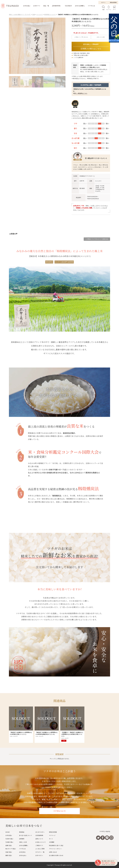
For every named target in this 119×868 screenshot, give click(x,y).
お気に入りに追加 (101, 37)
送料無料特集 (56, 6)
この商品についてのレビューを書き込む (97, 239)
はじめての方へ (40, 832)
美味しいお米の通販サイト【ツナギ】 (20, 15)
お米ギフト (37, 6)
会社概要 (52, 842)
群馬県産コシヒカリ (50, 15)
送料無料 (22, 839)
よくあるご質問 (40, 849)
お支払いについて (41, 842)
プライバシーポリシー (55, 849)
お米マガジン (39, 855)
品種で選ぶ (9, 845)
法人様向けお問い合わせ (56, 855)
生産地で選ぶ (9, 842)
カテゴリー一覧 (40, 852)
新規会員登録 (113, 2)
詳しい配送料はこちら (81, 93)
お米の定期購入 (80, 6)
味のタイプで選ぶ (11, 849)
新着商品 (22, 832)
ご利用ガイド (39, 845)
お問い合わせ (53, 852)
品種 (34, 15)
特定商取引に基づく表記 (56, 845)
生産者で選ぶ (9, 839)
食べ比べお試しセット (26, 835)
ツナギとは (91, 6)
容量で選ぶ (9, 852)
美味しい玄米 (23, 842)
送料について (39, 839)
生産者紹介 (68, 6)
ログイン (103, 2)
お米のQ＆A (23, 855)
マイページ (52, 835)
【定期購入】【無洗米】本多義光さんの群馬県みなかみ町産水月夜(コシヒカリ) (72, 734)
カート (51, 839)
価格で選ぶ (9, 855)
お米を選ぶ (27, 6)
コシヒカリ (40, 15)
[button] (12, 46)
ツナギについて (59, 811)
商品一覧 (46, 6)
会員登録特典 (39, 835)
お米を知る (22, 852)
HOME (8, 832)
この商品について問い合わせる (81, 37)
